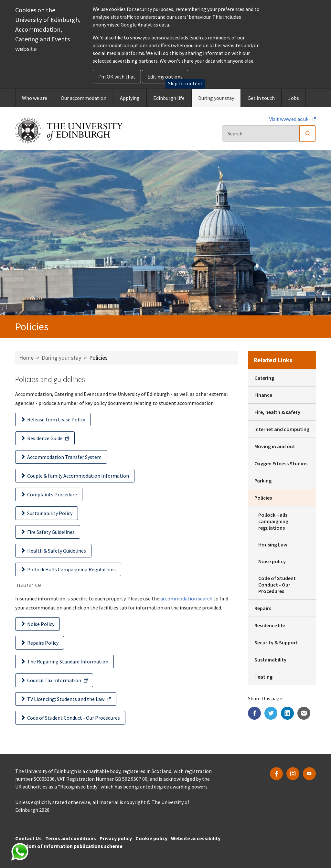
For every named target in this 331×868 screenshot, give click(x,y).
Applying (130, 98)
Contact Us (28, 838)
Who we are (35, 98)
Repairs (263, 608)
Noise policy (272, 561)
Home (26, 358)
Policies (263, 498)
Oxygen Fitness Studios (281, 463)
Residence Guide (45, 438)
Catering (264, 378)
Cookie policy (151, 838)
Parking (263, 481)
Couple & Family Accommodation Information (78, 476)
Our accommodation (84, 98)
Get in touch (261, 98)
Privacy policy (116, 838)
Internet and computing (282, 429)
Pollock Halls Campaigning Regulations (71, 569)
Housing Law (273, 545)
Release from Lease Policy (56, 419)
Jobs (294, 98)
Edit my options (165, 77)
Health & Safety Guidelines (57, 551)
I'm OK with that (117, 77)
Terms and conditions (71, 838)
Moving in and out (275, 446)
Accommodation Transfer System (64, 457)
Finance (263, 395)
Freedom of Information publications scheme (69, 846)
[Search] (261, 133)
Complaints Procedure (52, 494)
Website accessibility (196, 838)
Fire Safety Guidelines (51, 532)
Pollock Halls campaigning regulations (273, 521)
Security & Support (276, 642)
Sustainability (270, 660)
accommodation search (186, 598)
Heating (263, 677)
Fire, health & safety (277, 412)
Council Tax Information (54, 680)
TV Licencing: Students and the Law (66, 699)
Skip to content (185, 83)
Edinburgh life (169, 98)
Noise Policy (41, 624)
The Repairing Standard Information (68, 662)
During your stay (216, 98)
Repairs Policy (43, 643)
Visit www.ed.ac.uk (289, 119)
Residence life (270, 625)
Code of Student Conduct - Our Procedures (74, 718)
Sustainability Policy (50, 513)
